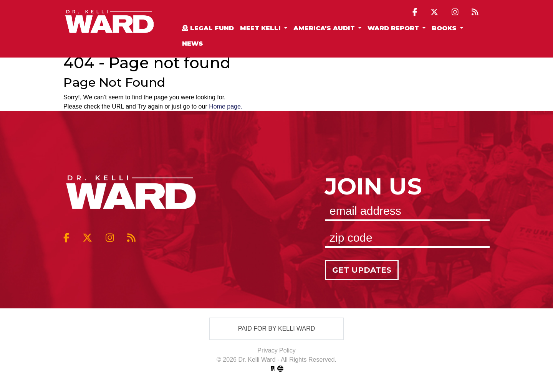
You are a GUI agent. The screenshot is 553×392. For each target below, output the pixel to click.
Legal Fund (208, 28)
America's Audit (325, 28)
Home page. (226, 106)
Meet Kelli (261, 28)
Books (445, 28)
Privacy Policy (276, 350)
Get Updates (362, 270)
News (193, 44)
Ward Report (394, 28)
